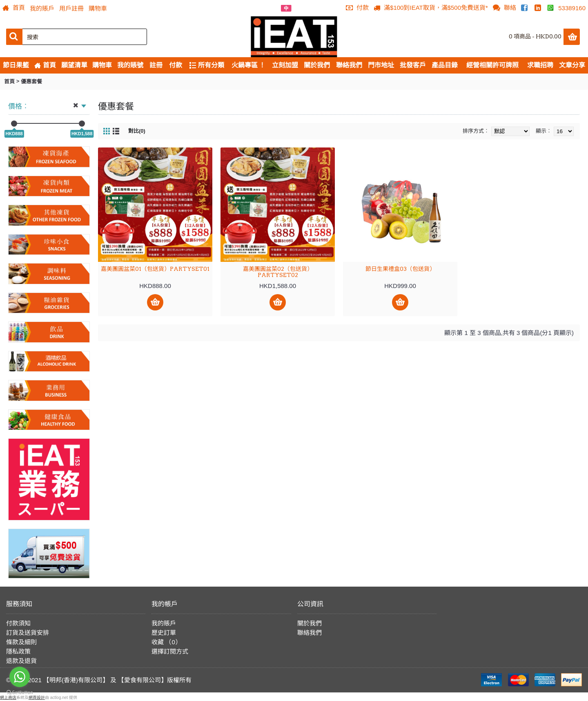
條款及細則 (21, 642)
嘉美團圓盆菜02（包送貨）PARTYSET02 (278, 272)
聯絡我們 (310, 633)
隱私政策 (18, 651)
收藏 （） (166, 642)
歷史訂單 (164, 633)
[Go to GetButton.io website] (20, 693)
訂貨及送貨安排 (28, 633)
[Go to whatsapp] (20, 677)
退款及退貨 (21, 661)
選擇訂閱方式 (170, 651)
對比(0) (137, 131)
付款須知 (18, 623)
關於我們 (310, 623)
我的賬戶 (164, 623)
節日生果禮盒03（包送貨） (400, 269)
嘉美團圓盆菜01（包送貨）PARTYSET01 (155, 269)
